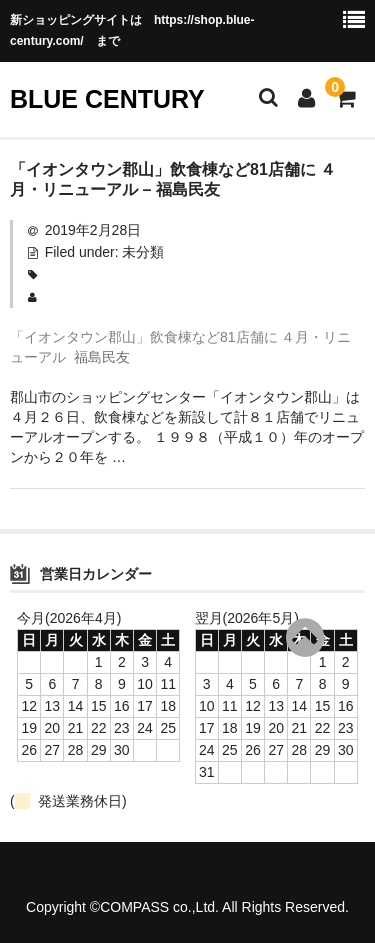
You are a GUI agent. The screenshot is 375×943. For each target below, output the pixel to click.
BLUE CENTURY (107, 99)
